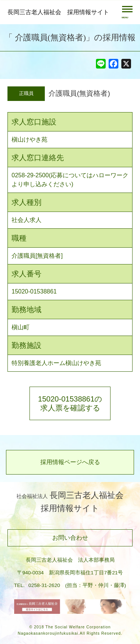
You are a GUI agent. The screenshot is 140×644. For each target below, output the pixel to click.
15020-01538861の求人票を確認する (70, 403)
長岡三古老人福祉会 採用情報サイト (58, 12)
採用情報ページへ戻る (70, 462)
